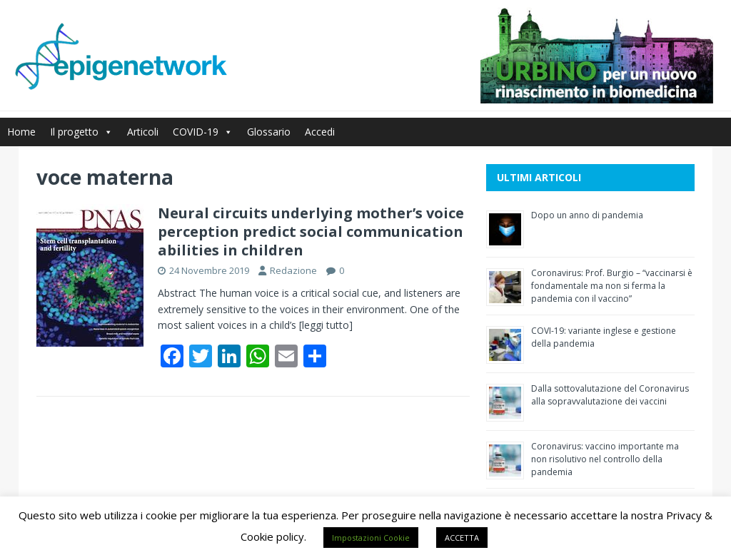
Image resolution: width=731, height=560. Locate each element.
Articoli (143, 132)
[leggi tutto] (326, 325)
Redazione (293, 270)
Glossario (269, 132)
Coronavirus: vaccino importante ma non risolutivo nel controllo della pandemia (605, 459)
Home (21, 132)
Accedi (320, 132)
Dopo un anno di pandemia (587, 215)
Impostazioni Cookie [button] (371, 538)
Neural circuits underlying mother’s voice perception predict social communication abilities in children (311, 231)
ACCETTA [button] (462, 538)
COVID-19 (203, 132)
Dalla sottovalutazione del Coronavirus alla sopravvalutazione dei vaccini (610, 395)
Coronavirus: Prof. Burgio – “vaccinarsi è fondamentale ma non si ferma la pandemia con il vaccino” (612, 286)
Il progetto (81, 132)
